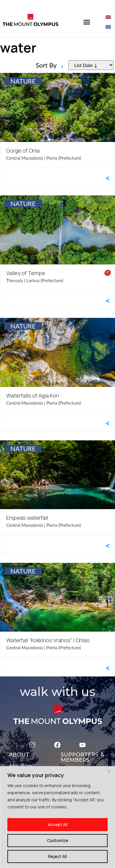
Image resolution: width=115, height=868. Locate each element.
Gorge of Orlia (23, 151)
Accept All (58, 824)
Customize (58, 840)
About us (21, 765)
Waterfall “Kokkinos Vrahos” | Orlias (48, 640)
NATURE (23, 81)
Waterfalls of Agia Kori (33, 395)
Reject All (57, 856)
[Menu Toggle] (87, 22)
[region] (57, 817)
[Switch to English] (108, 17)
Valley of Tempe (26, 273)
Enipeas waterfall (27, 518)
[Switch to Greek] (108, 26)
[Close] (109, 771)
